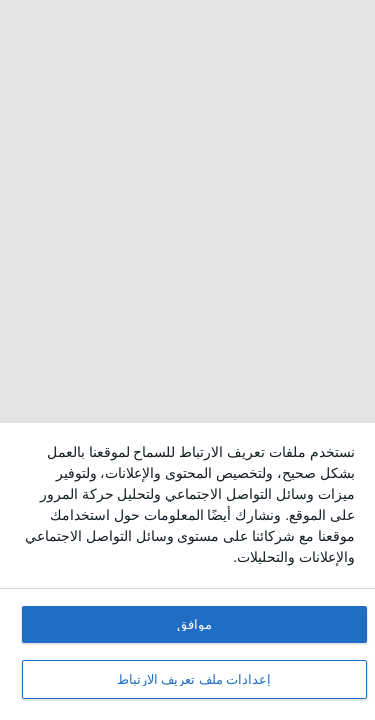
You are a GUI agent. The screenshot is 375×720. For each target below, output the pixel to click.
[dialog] (187, 571)
